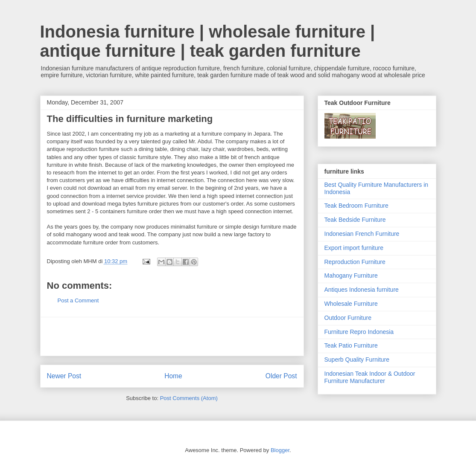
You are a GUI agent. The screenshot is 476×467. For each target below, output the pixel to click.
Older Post (281, 376)
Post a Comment (78, 300)
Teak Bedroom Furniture (356, 206)
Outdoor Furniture (348, 318)
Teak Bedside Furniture (355, 220)
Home (173, 376)
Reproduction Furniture (355, 262)
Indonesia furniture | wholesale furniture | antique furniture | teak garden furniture (208, 41)
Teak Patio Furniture (351, 345)
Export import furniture (354, 248)
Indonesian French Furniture (362, 234)
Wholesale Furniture (351, 304)
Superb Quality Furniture (357, 360)
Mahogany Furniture (351, 276)
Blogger (280, 450)
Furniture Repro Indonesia (359, 332)
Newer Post (64, 376)
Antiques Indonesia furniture (362, 290)
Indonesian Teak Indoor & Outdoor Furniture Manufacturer (370, 377)
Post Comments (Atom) (189, 398)
